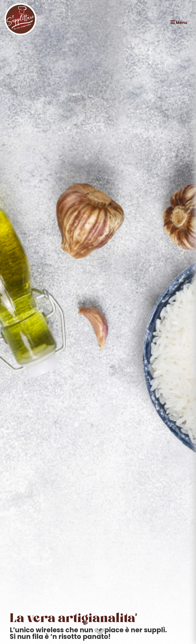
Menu (179, 22)
